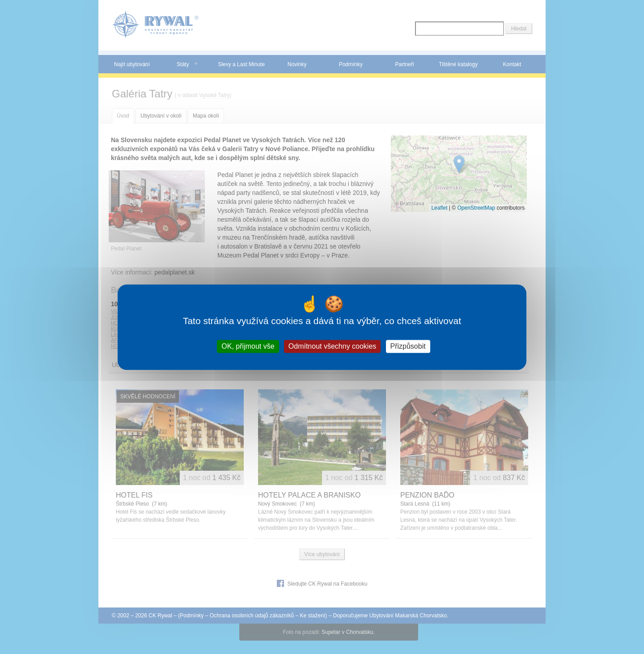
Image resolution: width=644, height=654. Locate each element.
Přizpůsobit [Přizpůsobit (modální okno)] (408, 346)
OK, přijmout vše (248, 346)
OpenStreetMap (476, 208)
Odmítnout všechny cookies (333, 346)
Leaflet (439, 208)
